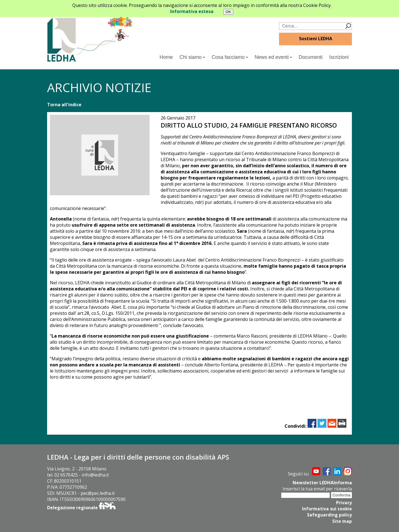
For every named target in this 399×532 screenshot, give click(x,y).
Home (166, 57)
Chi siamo (192, 57)
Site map (342, 521)
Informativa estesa (192, 11)
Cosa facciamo (230, 57)
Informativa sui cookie (327, 509)
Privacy (344, 503)
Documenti (311, 57)
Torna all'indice (64, 105)
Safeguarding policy (329, 515)
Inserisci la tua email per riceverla (317, 489)
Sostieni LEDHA (316, 39)
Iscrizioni (339, 57)
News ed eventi (273, 57)
